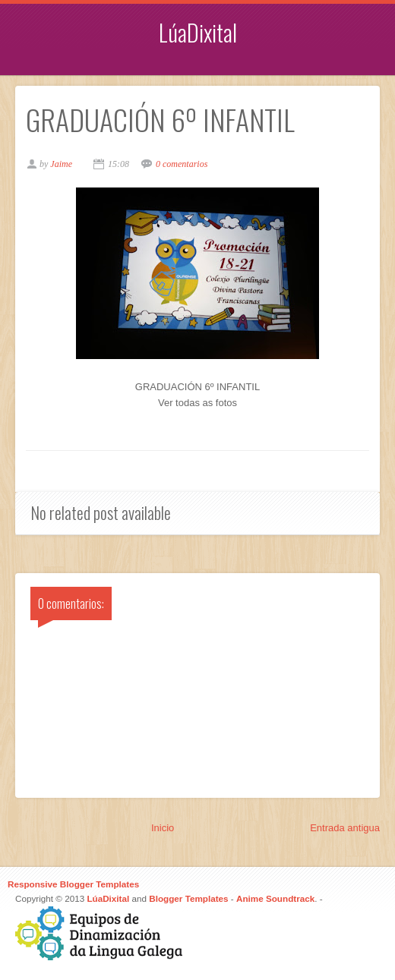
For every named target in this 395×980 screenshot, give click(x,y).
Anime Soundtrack (275, 898)
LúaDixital (198, 32)
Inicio (163, 828)
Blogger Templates (188, 898)
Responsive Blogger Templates (73, 884)
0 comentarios (182, 164)
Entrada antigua (345, 828)
